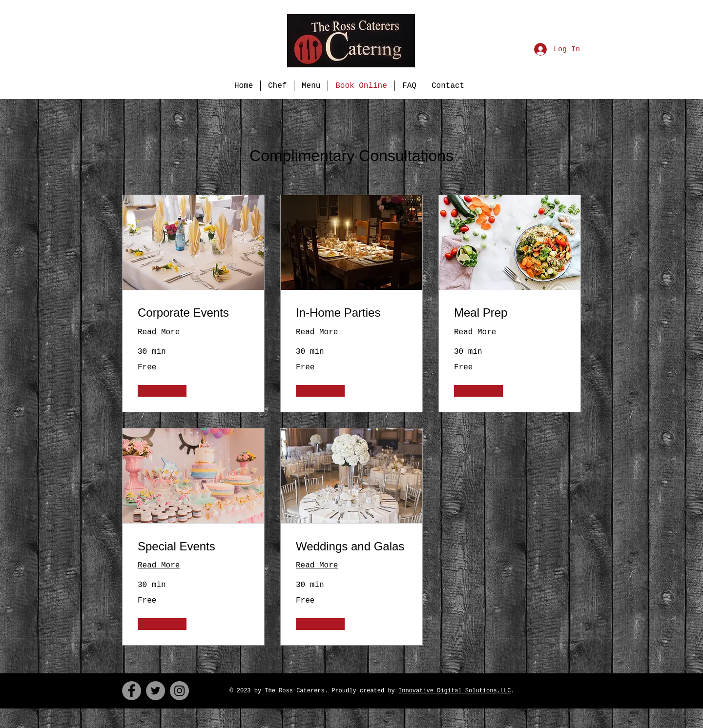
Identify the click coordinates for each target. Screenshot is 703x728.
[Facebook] (132, 691)
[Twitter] (155, 691)
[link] (193, 313)
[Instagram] (179, 691)
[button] (162, 391)
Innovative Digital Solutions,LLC (455, 691)
